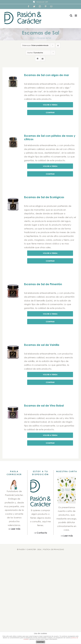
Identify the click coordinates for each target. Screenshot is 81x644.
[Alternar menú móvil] (76, 16)
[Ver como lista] (43, 59)
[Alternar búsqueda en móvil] (71, 16)
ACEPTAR (40, 642)
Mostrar (35, 53)
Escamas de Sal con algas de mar (47, 75)
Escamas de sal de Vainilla (42, 345)
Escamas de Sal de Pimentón (43, 284)
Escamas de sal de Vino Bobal (44, 406)
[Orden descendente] (58, 45)
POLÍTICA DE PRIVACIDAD (54, 549)
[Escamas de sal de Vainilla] (13, 351)
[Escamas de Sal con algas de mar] (13, 82)
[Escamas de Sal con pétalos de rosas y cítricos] (13, 142)
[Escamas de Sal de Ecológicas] (13, 204)
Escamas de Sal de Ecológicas (44, 197)
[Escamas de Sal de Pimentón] (13, 291)
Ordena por (35, 45)
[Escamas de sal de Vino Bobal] (13, 412)
